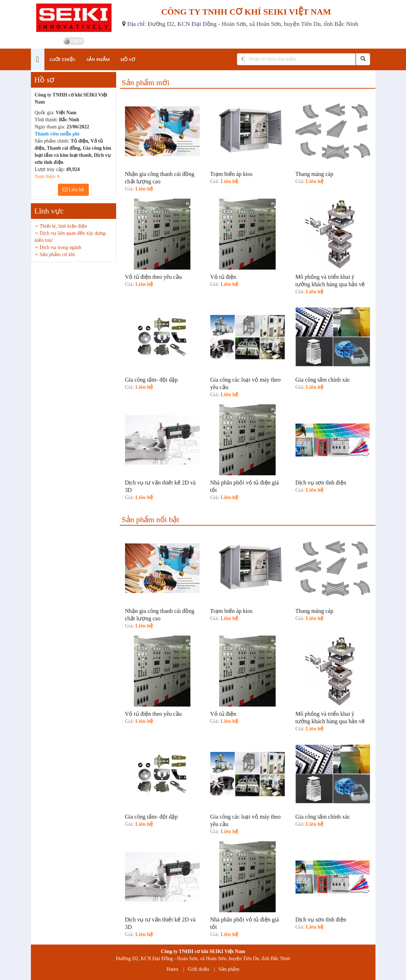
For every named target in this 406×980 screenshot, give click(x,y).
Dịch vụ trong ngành (61, 247)
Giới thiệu (199, 969)
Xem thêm (47, 176)
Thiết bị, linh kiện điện (63, 226)
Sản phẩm (229, 969)
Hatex (172, 969)
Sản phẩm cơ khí (57, 254)
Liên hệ (74, 190)
